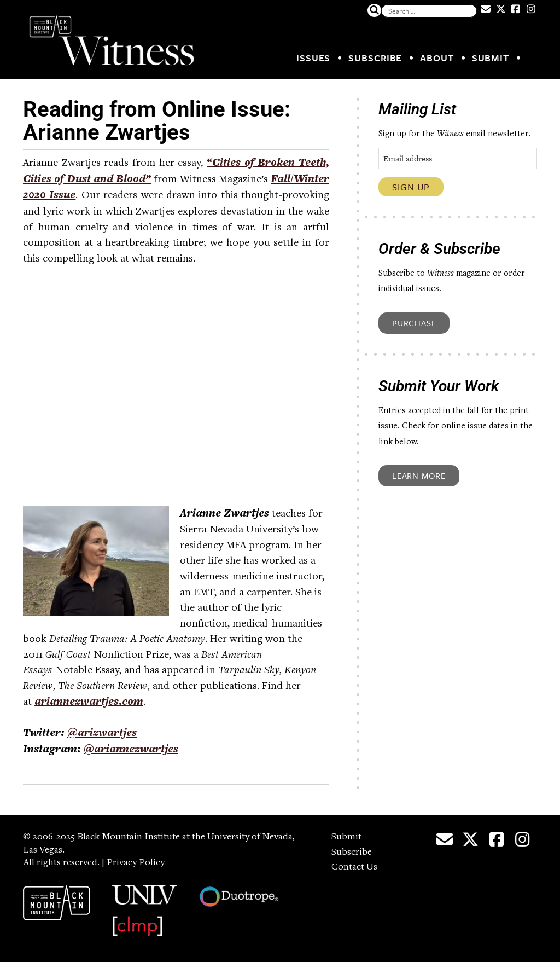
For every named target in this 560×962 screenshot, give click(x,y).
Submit (491, 58)
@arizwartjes (102, 734)
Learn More (419, 476)
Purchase (414, 323)
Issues (313, 58)
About (437, 58)
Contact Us (354, 867)
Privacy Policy (136, 863)
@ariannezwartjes (131, 750)
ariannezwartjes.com (89, 703)
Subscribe (375, 58)
